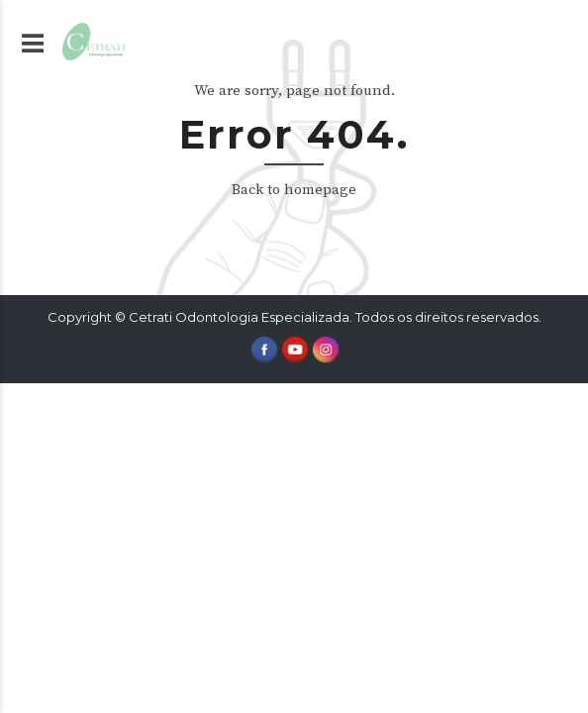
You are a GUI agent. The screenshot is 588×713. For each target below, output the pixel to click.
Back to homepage (294, 190)
